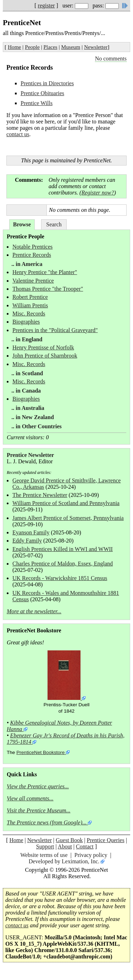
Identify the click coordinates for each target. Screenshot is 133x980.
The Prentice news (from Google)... (47, 822)
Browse (22, 224)
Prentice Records (32, 255)
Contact (85, 846)
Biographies (26, 322)
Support (45, 846)
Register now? (98, 193)
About (65, 846)
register (46, 5)
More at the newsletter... (34, 611)
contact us (18, 134)
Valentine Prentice (33, 281)
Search (54, 224)
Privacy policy (91, 855)
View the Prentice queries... (38, 786)
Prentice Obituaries (42, 93)
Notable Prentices (32, 247)
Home (14, 47)
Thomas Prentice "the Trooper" (48, 289)
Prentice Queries (105, 840)
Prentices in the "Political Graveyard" (55, 330)
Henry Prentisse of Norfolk (43, 347)
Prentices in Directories (47, 83)
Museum (71, 47)
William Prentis (30, 305)
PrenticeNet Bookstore (40, 752)
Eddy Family (27, 541)
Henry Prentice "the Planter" (45, 272)
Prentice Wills (37, 103)
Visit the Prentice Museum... (39, 810)
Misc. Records (29, 314)
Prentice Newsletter (30, 455)
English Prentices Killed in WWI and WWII (63, 549)
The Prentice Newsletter (40, 495)
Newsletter (96, 47)
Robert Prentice (30, 297)
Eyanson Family (31, 532)
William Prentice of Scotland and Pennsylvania (66, 503)
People (32, 47)
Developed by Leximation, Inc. (64, 861)
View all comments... (30, 798)
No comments (111, 59)
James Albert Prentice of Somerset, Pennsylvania (68, 518)
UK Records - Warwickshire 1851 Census (60, 578)
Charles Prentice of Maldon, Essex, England (63, 564)
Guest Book (69, 840)
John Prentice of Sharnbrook (45, 356)
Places (51, 47)
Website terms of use (44, 855)
